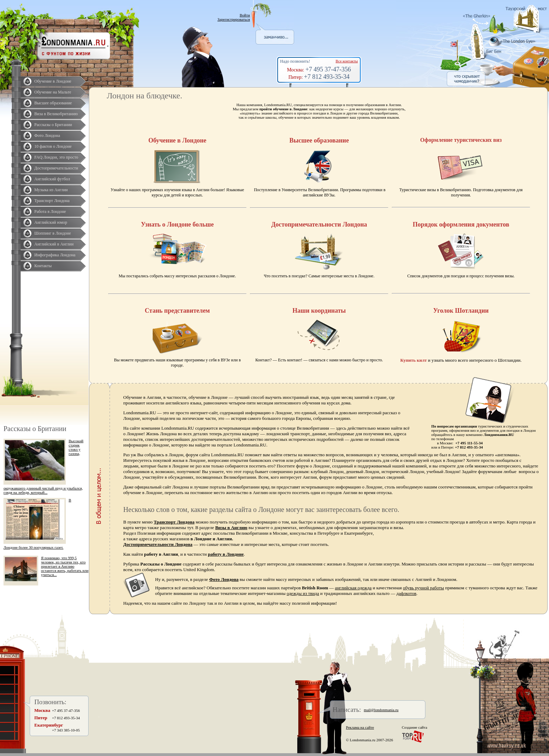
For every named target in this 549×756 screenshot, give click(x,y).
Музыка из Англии (51, 190)
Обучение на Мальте (53, 92)
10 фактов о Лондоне (53, 146)
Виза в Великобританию (56, 114)
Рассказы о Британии (53, 125)
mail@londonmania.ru (381, 710)
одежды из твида (303, 593)
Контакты (43, 266)
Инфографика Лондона (55, 255)
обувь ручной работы (423, 588)
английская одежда (353, 588)
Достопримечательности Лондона (158, 544)
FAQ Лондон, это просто (56, 157)
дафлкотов (406, 593)
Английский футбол (52, 179)
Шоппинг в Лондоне (53, 233)
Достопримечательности (56, 168)
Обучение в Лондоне (53, 81)
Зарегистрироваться (234, 19)
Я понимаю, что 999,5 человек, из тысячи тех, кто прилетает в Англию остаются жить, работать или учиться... (65, 566)
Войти (245, 15)
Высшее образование (53, 103)
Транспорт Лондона (52, 201)
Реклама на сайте (360, 727)
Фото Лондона (47, 136)
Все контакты (347, 61)
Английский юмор (51, 222)
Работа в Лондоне (50, 211)
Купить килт (414, 360)
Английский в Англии (54, 244)
